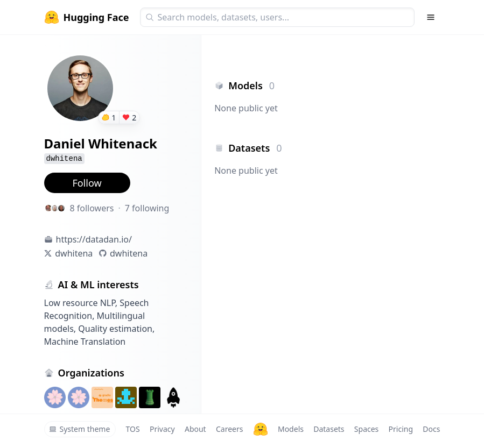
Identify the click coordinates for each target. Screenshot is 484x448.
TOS (133, 429)
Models (291, 429)
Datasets (329, 429)
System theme (80, 429)
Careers (229, 429)
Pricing (401, 429)
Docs (431, 429)
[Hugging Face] (261, 429)
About (195, 429)
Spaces (366, 429)
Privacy (162, 429)
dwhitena (74, 253)
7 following (147, 208)
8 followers (92, 208)
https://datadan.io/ (94, 239)
